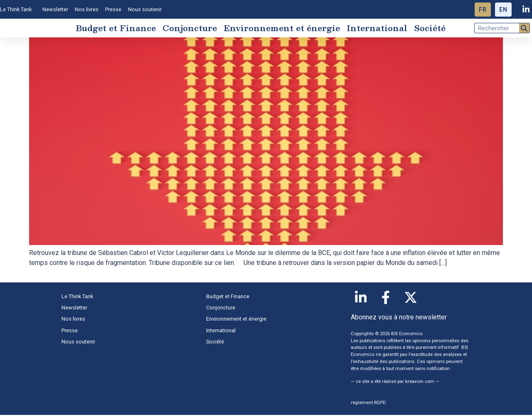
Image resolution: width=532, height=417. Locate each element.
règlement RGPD (368, 405)
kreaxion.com (420, 384)
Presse (113, 9)
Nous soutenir (145, 9)
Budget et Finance (116, 29)
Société (430, 29)
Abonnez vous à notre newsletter (399, 319)
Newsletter (55, 9)
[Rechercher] (524, 29)
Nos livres (87, 9)
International (377, 29)
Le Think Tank (18, 10)
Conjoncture (190, 29)
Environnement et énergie (282, 29)
